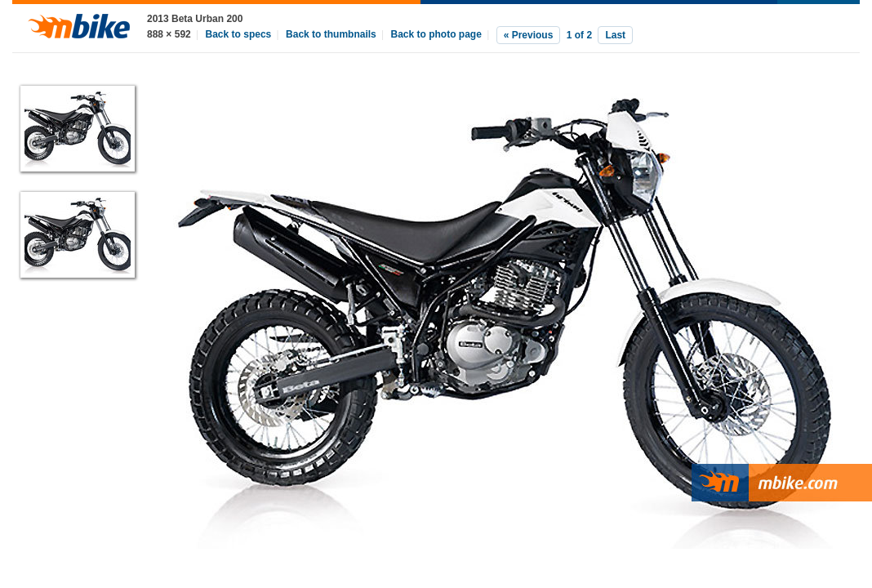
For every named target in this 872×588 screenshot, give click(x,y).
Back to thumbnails (331, 34)
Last (615, 35)
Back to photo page (436, 34)
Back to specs (239, 34)
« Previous (529, 35)
